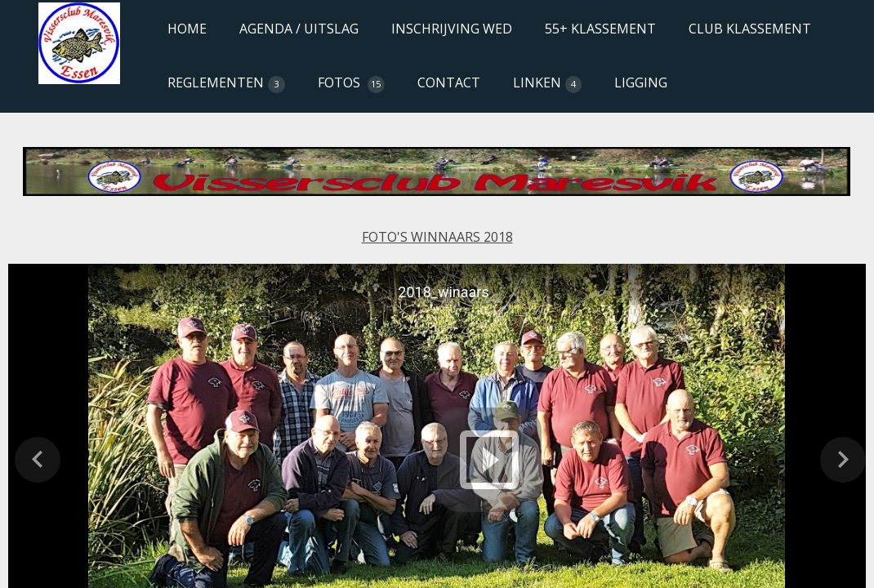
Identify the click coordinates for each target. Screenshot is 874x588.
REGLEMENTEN (226, 83)
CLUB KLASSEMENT (750, 29)
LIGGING (641, 82)
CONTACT (449, 82)
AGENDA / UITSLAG (299, 29)
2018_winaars (443, 292)
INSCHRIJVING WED (452, 29)
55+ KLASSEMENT (600, 29)
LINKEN (548, 83)
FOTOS (351, 83)
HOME (187, 29)
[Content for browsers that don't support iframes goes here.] (437, 175)
